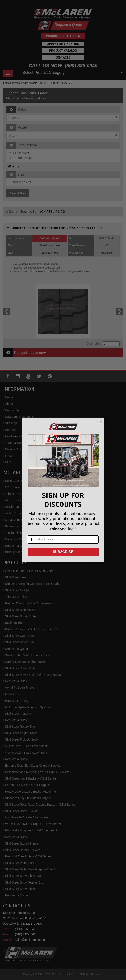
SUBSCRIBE (63, 552)
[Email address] (63, 539)
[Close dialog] (100, 421)
